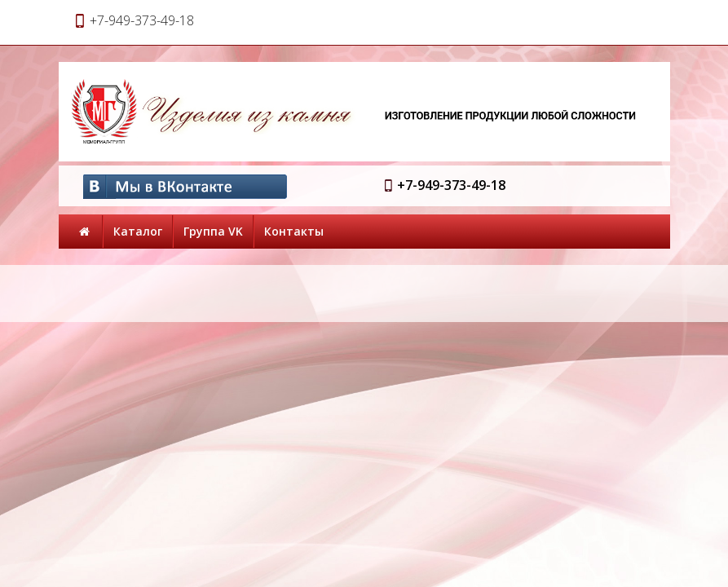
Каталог (138, 231)
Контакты (294, 231)
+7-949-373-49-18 (451, 185)
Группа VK (213, 231)
